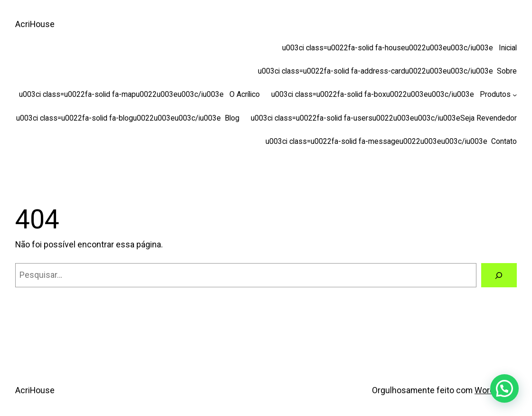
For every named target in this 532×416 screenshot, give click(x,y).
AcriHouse (35, 24)
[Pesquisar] (499, 275)
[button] (504, 388)
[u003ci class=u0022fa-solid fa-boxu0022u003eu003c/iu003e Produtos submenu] (515, 94)
